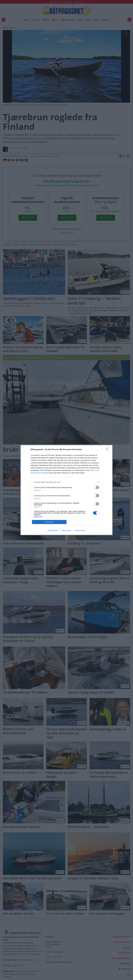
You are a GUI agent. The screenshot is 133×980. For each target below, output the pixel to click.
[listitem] (66, 482)
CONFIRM (49, 522)
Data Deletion (53, 530)
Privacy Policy (80, 530)
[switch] (96, 487)
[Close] (108, 450)
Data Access (66, 530)
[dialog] (66, 490)
